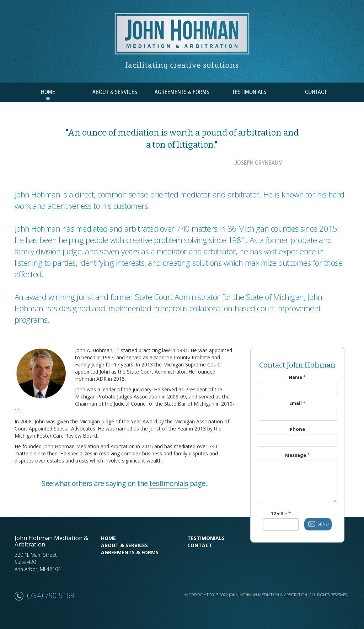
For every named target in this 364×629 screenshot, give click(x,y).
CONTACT (316, 92)
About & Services (124, 545)
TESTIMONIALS (249, 92)
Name (297, 377)
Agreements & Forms (130, 552)
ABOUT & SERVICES (115, 92)
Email (297, 403)
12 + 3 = (281, 514)
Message (297, 455)
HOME (48, 92)
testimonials (169, 483)
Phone (297, 429)
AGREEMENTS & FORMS (182, 92)
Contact (200, 545)
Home (108, 538)
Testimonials (206, 538)
